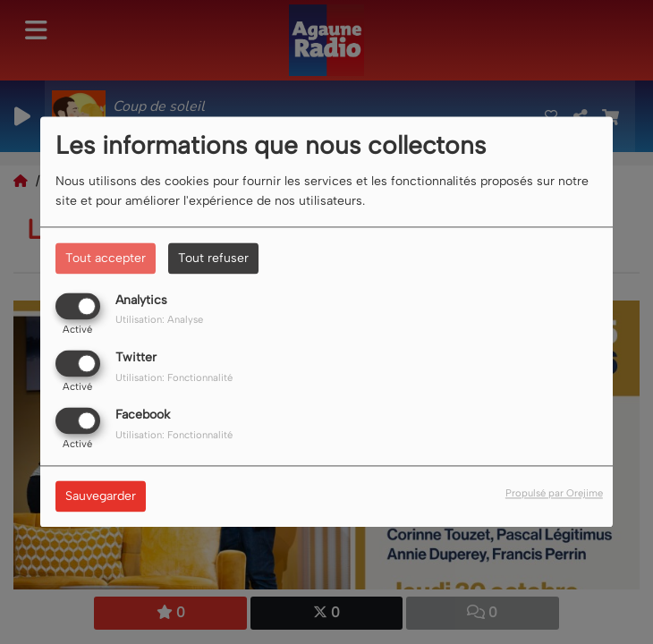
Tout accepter (106, 258)
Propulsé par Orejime (554, 494)
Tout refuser (213, 258)
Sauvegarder (101, 497)
